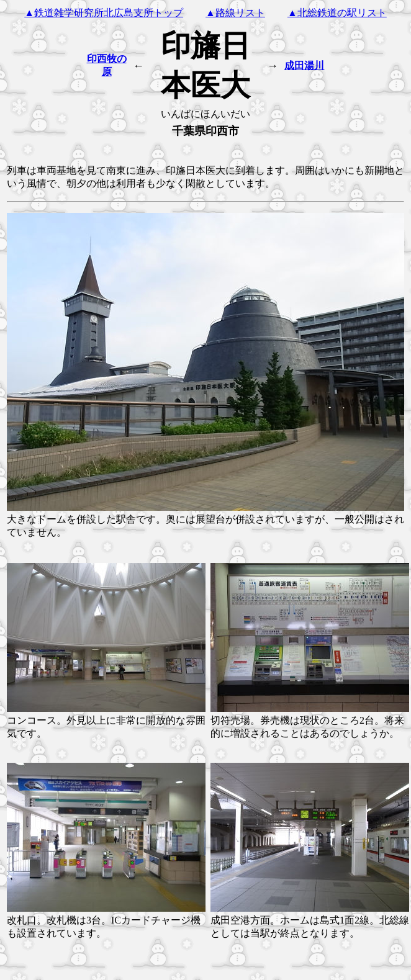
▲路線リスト (235, 13)
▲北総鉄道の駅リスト (337, 13)
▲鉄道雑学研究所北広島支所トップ (104, 13)
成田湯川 (304, 65)
